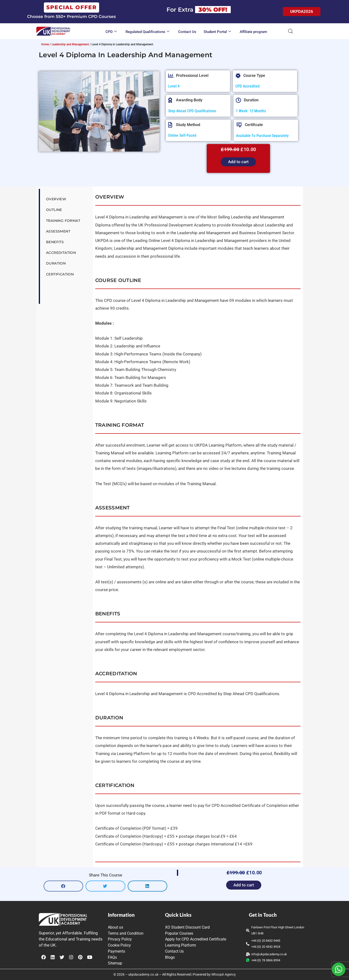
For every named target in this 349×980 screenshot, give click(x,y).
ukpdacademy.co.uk (143, 974)
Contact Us (187, 32)
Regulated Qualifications (147, 32)
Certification (60, 274)
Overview (56, 199)
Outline (54, 210)
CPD (111, 32)
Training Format (63, 221)
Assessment (58, 231)
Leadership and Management (70, 44)
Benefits (55, 242)
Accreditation (61, 253)
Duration (56, 263)
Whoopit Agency (224, 974)
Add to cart (238, 162)
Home (45, 44)
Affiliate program (253, 32)
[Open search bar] (291, 31)
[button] (63, 886)
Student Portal (217, 32)
